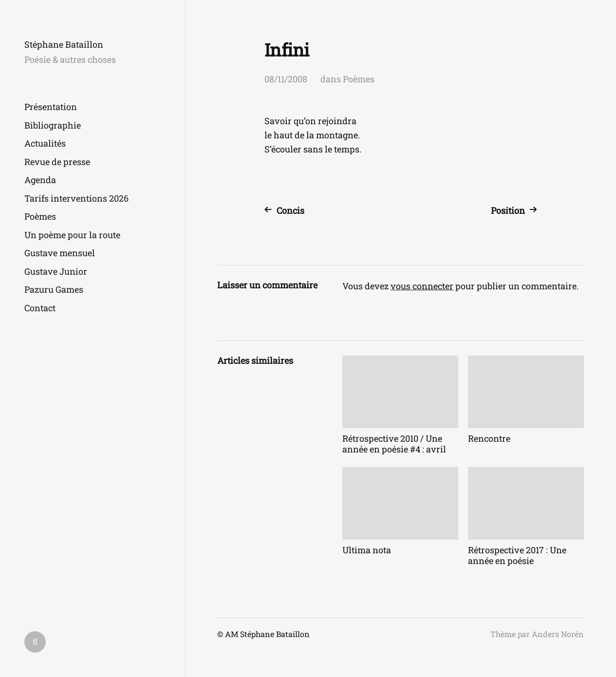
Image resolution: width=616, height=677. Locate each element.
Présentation (51, 107)
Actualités (45, 143)
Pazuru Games (54, 289)
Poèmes (40, 216)
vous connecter (422, 286)
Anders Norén (558, 634)
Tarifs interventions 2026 (76, 198)
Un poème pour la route (72, 235)
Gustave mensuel (60, 253)
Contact (40, 308)
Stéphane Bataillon (64, 44)
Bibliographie (53, 125)
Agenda (40, 180)
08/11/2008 (286, 79)
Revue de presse (57, 162)
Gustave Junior (56, 271)
